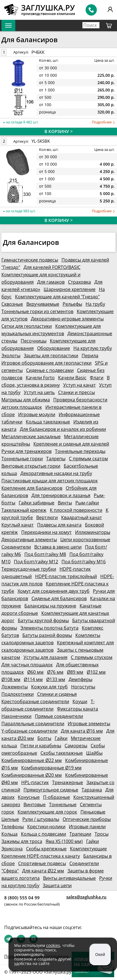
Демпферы (80, 679)
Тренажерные (68, 782)
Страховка (79, 282)
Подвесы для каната (59, 525)
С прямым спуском (92, 657)
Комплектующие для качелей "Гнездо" (57, 297)
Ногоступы (83, 687)
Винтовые (35, 804)
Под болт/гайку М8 (45, 554)
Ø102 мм (96, 672)
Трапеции (80, 834)
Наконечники (16, 716)
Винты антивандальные (69, 878)
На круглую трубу (93, 348)
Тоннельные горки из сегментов (37, 311)
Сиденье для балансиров (59, 598)
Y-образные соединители (29, 731)
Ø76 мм (55, 672)
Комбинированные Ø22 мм (32, 760)
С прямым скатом (88, 459)
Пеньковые (93, 812)
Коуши (80, 701)
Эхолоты (11, 356)
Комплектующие (88, 849)
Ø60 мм (35, 672)
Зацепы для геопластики (51, 356)
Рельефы (72, 304)
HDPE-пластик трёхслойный (66, 576)
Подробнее (103, 122)
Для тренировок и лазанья (61, 495)
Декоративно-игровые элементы (67, 319)
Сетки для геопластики (27, 326)
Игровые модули (37, 414)
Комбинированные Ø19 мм (51, 768)
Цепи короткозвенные (85, 540)
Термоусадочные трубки (29, 569)
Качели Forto (40, 378)
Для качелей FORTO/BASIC (52, 267)
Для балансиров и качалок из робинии (63, 429)
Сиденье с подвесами (50, 370)
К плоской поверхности (76, 510)
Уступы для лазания (45, 657)
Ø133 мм (56, 679)
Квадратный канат (82, 517)
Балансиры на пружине (50, 606)
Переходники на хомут (46, 532)
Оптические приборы (87, 819)
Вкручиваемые (43, 304)
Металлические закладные (31, 436)
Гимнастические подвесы (30, 260)
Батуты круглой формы (43, 620)
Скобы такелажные (62, 753)
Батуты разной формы (47, 635)
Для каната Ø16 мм (82, 731)
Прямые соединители (59, 716)
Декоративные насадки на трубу (56, 473)
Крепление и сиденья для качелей (71, 444)
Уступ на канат (79, 385)
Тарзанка (92, 790)
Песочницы (34, 341)
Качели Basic (72, 378)
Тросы (102, 834)
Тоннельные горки (22, 459)
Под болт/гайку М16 (84, 562)
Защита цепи (57, 885)
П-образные (57, 797)
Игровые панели (87, 827)
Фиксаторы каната (77, 709)
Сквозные (12, 304)
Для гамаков (51, 282)
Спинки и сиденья (57, 694)
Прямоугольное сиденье (51, 790)
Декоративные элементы (29, 540)
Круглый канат (18, 525)
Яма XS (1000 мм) (64, 841)
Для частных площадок (27, 665)
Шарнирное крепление (70, 289)
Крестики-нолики (46, 827)
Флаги (97, 378)
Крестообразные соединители (35, 701)
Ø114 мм (33, 679)
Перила (90, 356)
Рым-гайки (87, 503)
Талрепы (56, 459)
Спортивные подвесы (42, 863)
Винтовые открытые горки (31, 466)
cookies (53, 945)
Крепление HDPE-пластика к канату (41, 856)
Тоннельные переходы (80, 451)
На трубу (95, 304)
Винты (65, 503)
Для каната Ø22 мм (43, 871)
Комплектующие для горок (47, 812)
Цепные (10, 819)
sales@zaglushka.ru (86, 897)
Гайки (61, 738)
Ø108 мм (11, 679)
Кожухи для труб (49, 687)
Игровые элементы (89, 724)
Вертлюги (47, 517)
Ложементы (15, 687)
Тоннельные (63, 804)
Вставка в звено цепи (58, 547)
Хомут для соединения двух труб (54, 591)
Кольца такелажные (48, 422)
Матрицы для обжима (26, 400)
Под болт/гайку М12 (36, 562)
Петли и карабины (41, 746)
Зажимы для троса (22, 841)
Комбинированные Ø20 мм (32, 775)
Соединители (16, 547)
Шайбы (94, 753)
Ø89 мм (75, 672)
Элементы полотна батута (49, 628)
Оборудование (54, 348)
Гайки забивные (37, 503)
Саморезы (76, 746)
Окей (100, 954)
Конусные (29, 797)
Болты (44, 738)
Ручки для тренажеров (26, 451)
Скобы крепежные (46, 849)
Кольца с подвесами (43, 834)
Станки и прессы (76, 392)
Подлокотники (18, 694)
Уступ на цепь (39, 392)
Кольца (9, 834)
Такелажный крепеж (24, 510)
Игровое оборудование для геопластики (46, 363)
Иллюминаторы (93, 532)
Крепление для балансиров (32, 488)
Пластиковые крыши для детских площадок (50, 481)
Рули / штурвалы (41, 819)
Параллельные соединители (33, 724)
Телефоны (13, 827)
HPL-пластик (35, 782)
